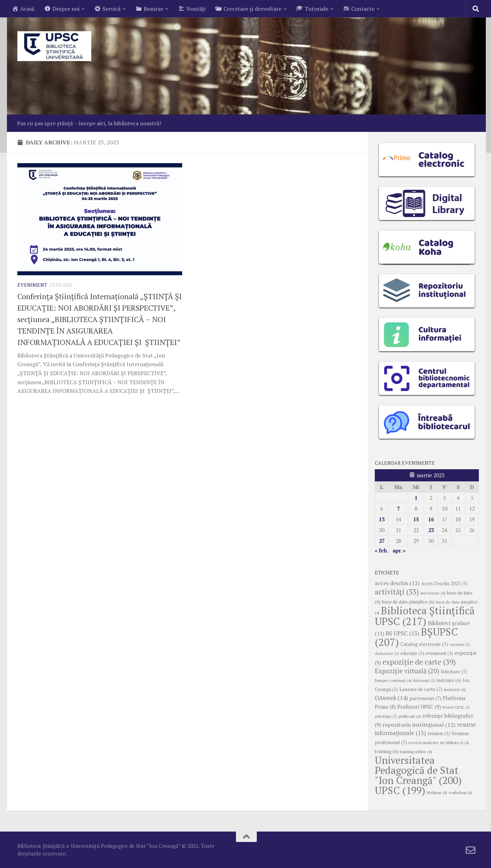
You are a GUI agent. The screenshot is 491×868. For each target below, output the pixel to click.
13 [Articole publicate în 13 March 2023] (382, 519)
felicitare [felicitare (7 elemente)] (454, 672)
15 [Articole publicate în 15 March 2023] (416, 519)
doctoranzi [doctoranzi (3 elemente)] (387, 654)
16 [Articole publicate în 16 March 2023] (431, 519)
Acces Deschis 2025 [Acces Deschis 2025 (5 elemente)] (444, 584)
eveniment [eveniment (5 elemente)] (439, 653)
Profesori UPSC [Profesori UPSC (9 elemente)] (419, 707)
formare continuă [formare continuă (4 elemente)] (393, 680)
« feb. (382, 550)
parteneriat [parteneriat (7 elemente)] (425, 698)
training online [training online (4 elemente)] (416, 752)
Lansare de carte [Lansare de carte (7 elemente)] (421, 689)
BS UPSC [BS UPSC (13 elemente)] (403, 633)
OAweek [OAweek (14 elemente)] (391, 698)
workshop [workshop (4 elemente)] (460, 793)
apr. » (399, 550)
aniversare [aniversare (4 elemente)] (433, 593)
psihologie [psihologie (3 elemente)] (386, 716)
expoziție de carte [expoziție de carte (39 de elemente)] (419, 662)
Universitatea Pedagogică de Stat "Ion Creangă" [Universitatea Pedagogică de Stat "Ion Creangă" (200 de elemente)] (418, 770)
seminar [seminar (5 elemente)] (439, 734)
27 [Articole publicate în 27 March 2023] (382, 541)
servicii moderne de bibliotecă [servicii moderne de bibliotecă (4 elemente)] (439, 743)
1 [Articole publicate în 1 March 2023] (416, 498)
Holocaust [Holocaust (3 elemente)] (424, 681)
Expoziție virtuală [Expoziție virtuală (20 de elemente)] (407, 671)
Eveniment (32, 285)
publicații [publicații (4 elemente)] (410, 716)
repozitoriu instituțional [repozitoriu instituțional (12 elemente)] (419, 725)
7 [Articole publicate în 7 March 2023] (398, 508)
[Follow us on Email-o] (471, 850)
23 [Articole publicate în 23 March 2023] (431, 530)
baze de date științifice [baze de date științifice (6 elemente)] (408, 602)
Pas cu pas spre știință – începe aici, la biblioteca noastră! (89, 123)
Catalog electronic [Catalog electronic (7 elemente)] (424, 644)
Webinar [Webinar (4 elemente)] (437, 793)
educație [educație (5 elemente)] (412, 653)
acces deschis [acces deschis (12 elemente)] (397, 583)
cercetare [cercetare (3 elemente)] (460, 644)
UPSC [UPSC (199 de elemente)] (400, 790)
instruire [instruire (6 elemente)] (449, 680)
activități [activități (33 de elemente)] (397, 592)
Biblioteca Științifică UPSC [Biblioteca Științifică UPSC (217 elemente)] (425, 616)
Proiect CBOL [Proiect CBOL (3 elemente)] (456, 707)
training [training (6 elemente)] (387, 751)
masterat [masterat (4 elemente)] (455, 689)
